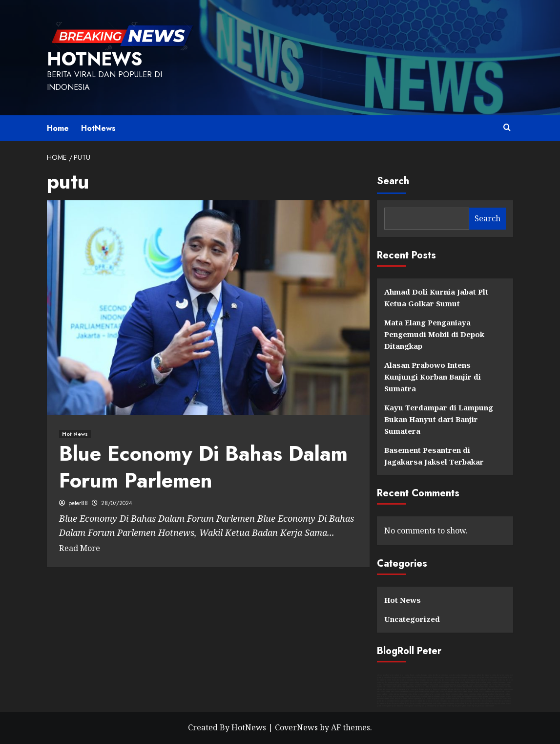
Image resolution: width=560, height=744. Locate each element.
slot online (457, 675)
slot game (465, 675)
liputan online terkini (491, 697)
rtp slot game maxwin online (431, 682)
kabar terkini (483, 687)
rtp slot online (450, 680)
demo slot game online (481, 678)
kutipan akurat (414, 685)
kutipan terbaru (449, 687)
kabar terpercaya (412, 689)
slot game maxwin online (401, 678)
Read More (80, 548)
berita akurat (382, 685)
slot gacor (439, 675)
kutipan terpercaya (440, 689)
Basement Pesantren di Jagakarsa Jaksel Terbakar (434, 456)
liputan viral (382, 687)
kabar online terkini (475, 697)
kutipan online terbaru (425, 697)
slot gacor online (475, 675)
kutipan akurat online (385, 694)
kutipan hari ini (500, 689)
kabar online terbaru (391, 697)
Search (393, 181)
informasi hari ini (454, 689)
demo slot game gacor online (403, 680)
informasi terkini (462, 687)
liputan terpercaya (426, 689)
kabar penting (451, 685)
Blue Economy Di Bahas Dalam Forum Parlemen (203, 467)
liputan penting (462, 685)
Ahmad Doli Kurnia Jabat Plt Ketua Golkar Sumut (436, 298)
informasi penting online (403, 694)
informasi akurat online (454, 692)
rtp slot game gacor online (410, 682)
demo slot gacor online (499, 678)
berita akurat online (471, 692)
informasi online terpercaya (393, 699)
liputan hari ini (488, 689)
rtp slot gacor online (427, 706)
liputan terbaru (437, 687)
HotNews (94, 59)
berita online (394, 675)
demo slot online (426, 678)
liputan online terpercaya (450, 699)
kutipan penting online (473, 694)
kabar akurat (392, 685)
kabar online (405, 675)
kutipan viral (392, 687)
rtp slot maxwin (481, 680)
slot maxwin (448, 675)
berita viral (497, 685)
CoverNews (296, 727)
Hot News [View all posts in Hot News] (75, 434)
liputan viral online (422, 692)
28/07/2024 (117, 503)
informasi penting (427, 685)
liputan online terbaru (407, 697)
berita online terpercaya (412, 699)
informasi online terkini (442, 697)
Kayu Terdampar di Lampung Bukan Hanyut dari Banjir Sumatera (439, 419)
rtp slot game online (495, 680)
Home (58, 128)
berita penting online (421, 694)
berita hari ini (466, 689)
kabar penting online (438, 694)
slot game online (503, 675)
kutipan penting (475, 685)
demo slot (415, 678)
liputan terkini (494, 687)
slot (434, 675)
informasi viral (487, 685)
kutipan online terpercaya (470, 699)
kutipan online (427, 675)
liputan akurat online (503, 692)
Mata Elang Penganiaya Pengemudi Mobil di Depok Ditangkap (434, 334)
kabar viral (506, 685)
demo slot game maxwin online (427, 680)
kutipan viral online (437, 692)
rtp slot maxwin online (391, 682)
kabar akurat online (487, 692)
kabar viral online (407, 692)
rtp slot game (460, 680)
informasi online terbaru (491, 694)
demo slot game (439, 678)
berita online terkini (459, 697)
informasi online (383, 675)
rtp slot (442, 680)
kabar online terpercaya (431, 699)
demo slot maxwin (465, 678)
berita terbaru (415, 687)
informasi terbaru (403, 687)
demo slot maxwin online (432, 703)
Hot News (403, 600)
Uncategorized (412, 619)
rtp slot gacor (470, 680)
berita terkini (473, 687)
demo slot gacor (451, 678)
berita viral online (393, 692)
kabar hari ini (477, 689)
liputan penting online (455, 694)
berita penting (439, 685)
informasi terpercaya (384, 689)
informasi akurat (505, 682)
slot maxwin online (489, 675)
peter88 (78, 503)
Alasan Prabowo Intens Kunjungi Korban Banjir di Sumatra (433, 377)
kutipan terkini (506, 687)
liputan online (415, 675)
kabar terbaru (426, 687)
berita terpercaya (399, 689)
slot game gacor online (431, 701)
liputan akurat (403, 685)
